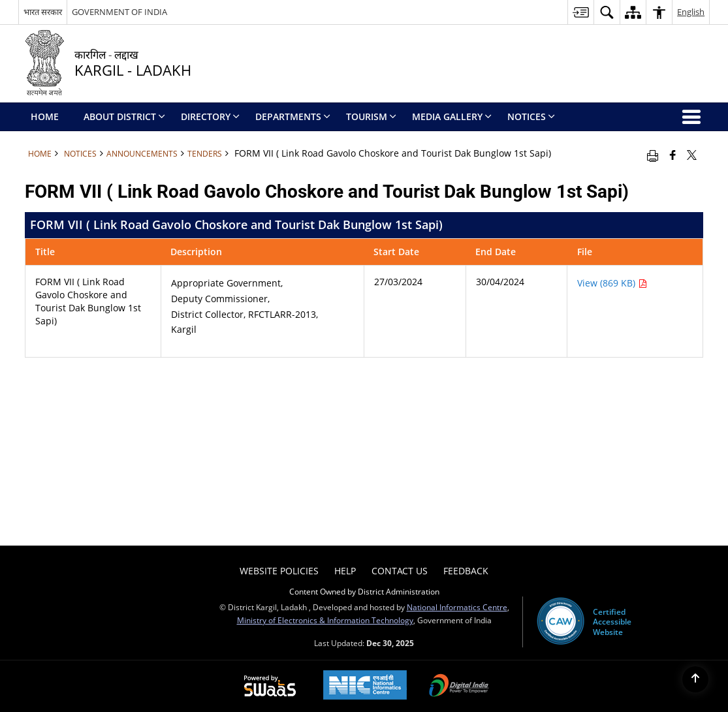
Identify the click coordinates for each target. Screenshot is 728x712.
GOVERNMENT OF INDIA (119, 12)
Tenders (205, 153)
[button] (607, 12)
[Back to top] (695, 679)
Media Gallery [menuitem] (452, 116)
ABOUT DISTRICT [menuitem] (124, 116)
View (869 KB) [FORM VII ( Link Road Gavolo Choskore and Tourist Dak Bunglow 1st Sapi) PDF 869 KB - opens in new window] (612, 283)
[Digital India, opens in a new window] (459, 687)
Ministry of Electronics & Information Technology (325, 620)
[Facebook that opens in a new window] (673, 155)
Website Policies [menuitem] (279, 571)
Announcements (142, 153)
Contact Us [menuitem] (400, 571)
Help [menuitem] (345, 571)
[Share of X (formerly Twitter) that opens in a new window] (692, 155)
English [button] (691, 12)
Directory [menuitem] (210, 116)
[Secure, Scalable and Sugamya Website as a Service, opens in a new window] (270, 687)
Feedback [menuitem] (466, 571)
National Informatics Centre (457, 607)
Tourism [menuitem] (371, 116)
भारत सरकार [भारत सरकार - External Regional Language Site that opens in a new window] (43, 12)
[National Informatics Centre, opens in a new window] (365, 686)
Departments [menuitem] (293, 116)
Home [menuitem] (45, 116)
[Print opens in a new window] (653, 155)
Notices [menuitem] (531, 116)
